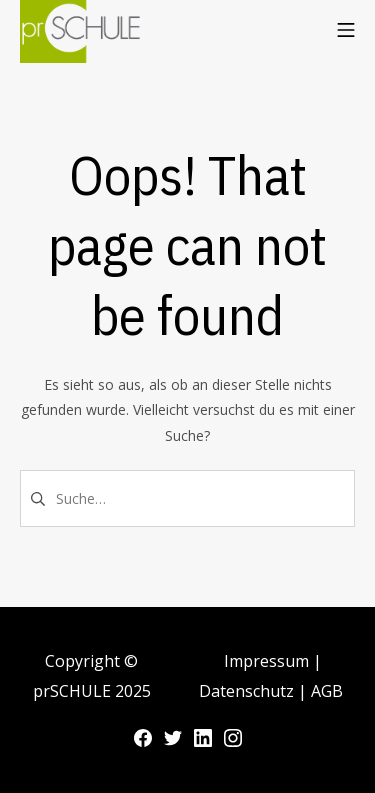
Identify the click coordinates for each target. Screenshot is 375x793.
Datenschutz (248, 691)
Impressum (268, 661)
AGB (327, 691)
